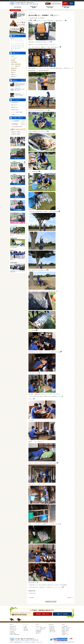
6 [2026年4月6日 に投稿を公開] (13, 44)
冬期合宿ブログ (14, 76)
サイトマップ (56, 2)
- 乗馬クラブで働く (52, 632)
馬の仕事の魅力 (52, 626)
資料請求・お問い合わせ (66, 628)
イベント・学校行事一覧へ (51, 602)
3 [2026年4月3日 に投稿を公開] (21, 42)
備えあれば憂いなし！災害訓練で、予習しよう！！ (66, 10)
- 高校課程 (25, 628)
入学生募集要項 (65, 626)
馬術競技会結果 (14, 68)
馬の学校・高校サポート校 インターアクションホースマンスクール (39, 10)
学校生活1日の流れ (15, 110)
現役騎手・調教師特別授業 (16, 64)
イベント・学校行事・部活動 (17, 112)
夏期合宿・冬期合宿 (66, 630)
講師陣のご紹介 (14, 107)
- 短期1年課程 (25, 630)
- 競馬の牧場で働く (52, 630)
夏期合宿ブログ (14, 74)
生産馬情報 (13, 60)
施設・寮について (15, 105)
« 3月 (11, 50)
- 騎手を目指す (52, 628)
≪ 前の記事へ (31, 598)
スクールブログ (14, 58)
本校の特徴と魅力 (15, 102)
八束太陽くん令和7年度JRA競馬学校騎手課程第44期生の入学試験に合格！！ (20, 85)
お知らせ (13, 56)
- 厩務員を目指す (52, 629)
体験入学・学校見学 (66, 629)
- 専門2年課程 (25, 629)
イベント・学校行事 (54, 10)
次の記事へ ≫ (70, 598)
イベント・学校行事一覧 (15, 66)
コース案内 (25, 626)
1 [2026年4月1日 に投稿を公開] (17, 42)
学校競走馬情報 (14, 62)
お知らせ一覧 (38, 626)
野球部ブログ (13, 72)
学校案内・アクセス (49, 2)
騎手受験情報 (13, 70)
